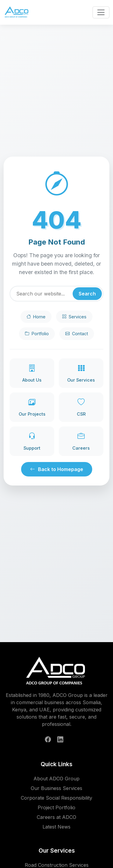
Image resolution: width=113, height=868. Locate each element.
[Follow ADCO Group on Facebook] (48, 739)
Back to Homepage (57, 469)
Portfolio (37, 334)
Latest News (56, 827)
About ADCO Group (56, 779)
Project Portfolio (56, 807)
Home (36, 317)
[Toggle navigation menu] (101, 12)
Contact (77, 334)
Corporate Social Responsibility (56, 798)
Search (87, 294)
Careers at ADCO (56, 817)
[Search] (56, 294)
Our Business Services (56, 788)
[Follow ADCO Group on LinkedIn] (60, 739)
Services (74, 317)
